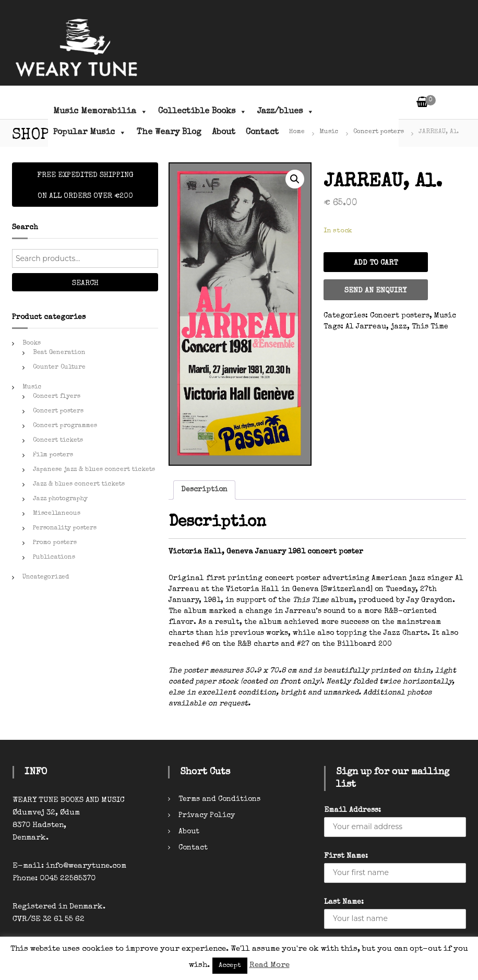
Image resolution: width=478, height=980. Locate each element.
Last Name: (344, 902)
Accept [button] (230, 966)
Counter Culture (59, 368)
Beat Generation (59, 353)
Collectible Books (202, 112)
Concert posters (379, 132)
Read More (270, 965)
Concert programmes (65, 426)
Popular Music (90, 133)
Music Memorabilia (100, 112)
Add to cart (376, 263)
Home (297, 132)
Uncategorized (46, 577)
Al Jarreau (366, 327)
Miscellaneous (57, 514)
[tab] (204, 490)
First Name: (346, 856)
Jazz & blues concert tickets (79, 485)
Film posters (53, 455)
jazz (399, 327)
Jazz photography (60, 499)
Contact (262, 133)
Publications (54, 558)
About (224, 133)
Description (204, 490)
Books (32, 344)
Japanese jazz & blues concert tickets (94, 470)
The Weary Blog (169, 133)
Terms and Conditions (219, 799)
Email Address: (352, 810)
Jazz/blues (286, 112)
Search (85, 284)
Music (329, 132)
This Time (430, 327)
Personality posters (65, 528)
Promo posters (55, 543)
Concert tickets (58, 441)
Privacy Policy (207, 816)
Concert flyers (57, 397)
